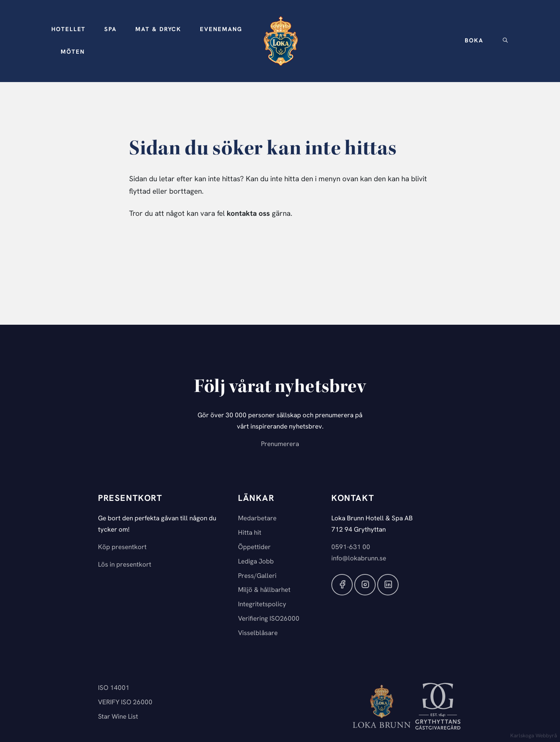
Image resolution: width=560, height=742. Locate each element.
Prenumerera (280, 444)
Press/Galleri (257, 576)
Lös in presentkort (125, 565)
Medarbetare (257, 519)
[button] (68, 30)
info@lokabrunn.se (359, 559)
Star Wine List (118, 717)
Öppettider (254, 547)
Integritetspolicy (262, 605)
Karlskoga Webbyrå (534, 736)
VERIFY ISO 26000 (125, 703)
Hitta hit (250, 533)
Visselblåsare (258, 633)
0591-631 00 (351, 547)
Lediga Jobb (256, 562)
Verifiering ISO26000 (269, 619)
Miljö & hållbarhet (264, 590)
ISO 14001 (114, 688)
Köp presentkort (122, 547)
